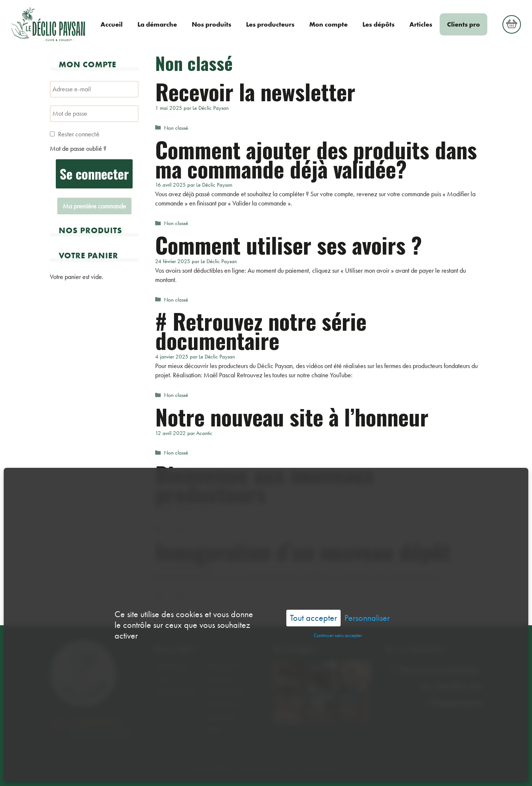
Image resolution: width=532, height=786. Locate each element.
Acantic (290, 769)
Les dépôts (378, 24)
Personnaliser (367, 593)
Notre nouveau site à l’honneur (292, 416)
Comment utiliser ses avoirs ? (289, 244)
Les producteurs (270, 24)
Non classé (176, 128)
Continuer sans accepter (338, 610)
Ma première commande (94, 206)
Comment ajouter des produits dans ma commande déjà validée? (316, 159)
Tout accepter (313, 593)
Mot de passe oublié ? (78, 148)
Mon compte (328, 24)
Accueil (112, 24)
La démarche (157, 24)
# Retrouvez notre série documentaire (261, 330)
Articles (421, 24)
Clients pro (463, 24)
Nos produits (212, 24)
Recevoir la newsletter (255, 91)
